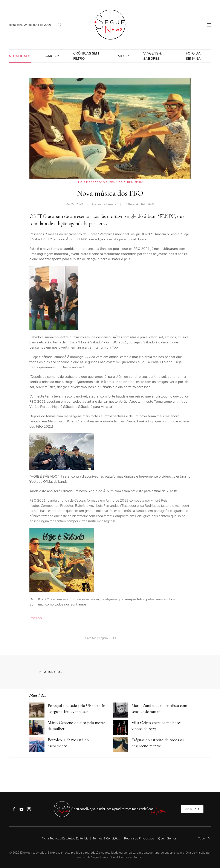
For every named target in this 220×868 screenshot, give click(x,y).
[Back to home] (110, 25)
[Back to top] (208, 839)
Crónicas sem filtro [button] (86, 56)
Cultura (130, 204)
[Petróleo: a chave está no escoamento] (37, 744)
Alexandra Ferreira (104, 204)
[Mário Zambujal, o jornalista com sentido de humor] (121, 710)
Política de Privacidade (139, 838)
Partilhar (36, 618)
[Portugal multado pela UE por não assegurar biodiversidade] (37, 710)
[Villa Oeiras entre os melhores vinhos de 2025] (121, 727)
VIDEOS (124, 56)
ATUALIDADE (20, 56)
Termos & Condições (106, 838)
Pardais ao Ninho (131, 857)
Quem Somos (167, 838)
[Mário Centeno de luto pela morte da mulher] (37, 727)
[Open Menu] (209, 25)
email (192, 809)
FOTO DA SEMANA (193, 56)
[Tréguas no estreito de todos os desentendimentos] (121, 744)
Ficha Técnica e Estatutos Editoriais (66, 838)
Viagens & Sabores (152, 56)
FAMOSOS (52, 56)
